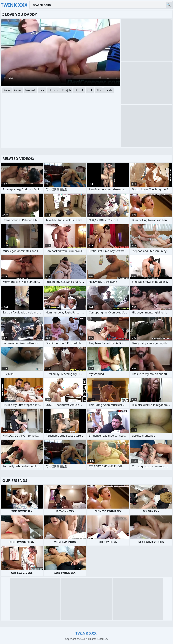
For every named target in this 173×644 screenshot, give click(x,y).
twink (7, 90)
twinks (18, 90)
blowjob (66, 90)
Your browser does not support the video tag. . (60, 52)
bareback (30, 90)
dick (99, 90)
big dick (79, 90)
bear (42, 90)
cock (90, 90)
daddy (109, 90)
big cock (53, 90)
